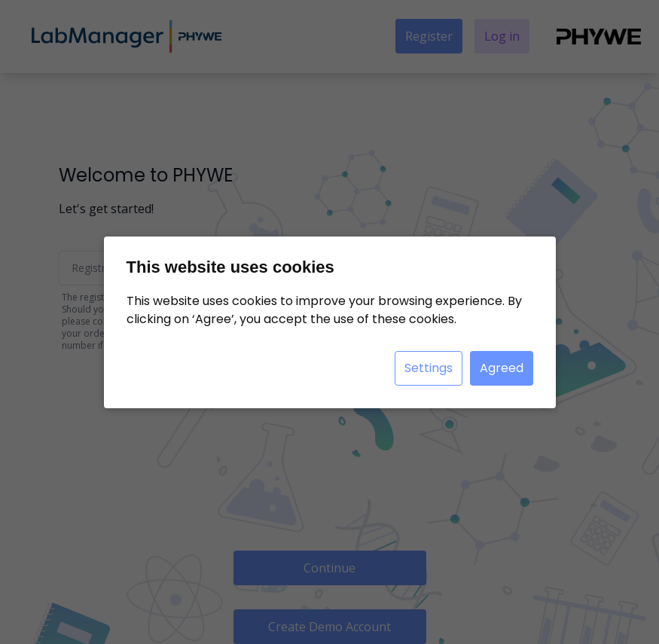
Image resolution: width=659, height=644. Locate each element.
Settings (429, 368)
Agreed (502, 368)
